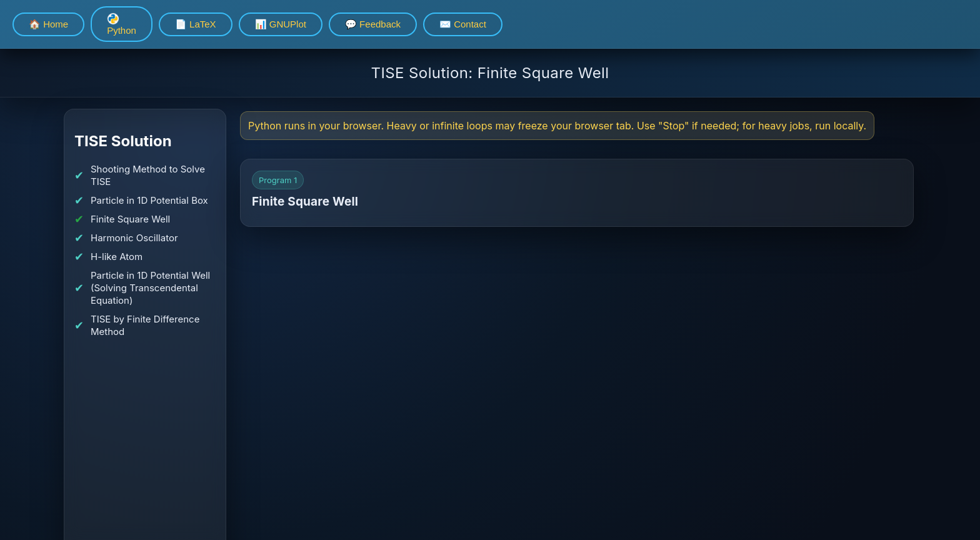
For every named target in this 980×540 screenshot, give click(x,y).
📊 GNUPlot (281, 24)
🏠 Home (48, 24)
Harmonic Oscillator (134, 238)
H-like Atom (117, 257)
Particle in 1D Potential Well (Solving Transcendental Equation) (150, 288)
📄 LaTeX (196, 24)
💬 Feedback (373, 24)
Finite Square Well (130, 219)
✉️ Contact (463, 24)
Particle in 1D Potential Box (149, 200)
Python (122, 24)
